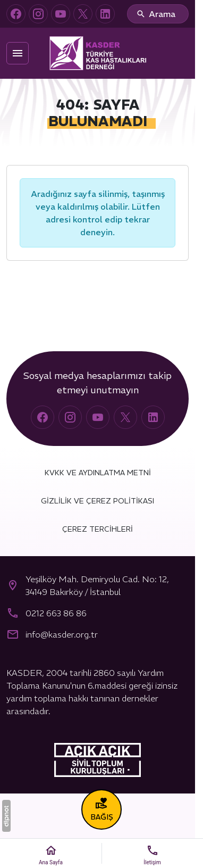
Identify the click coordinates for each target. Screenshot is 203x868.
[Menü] (18, 53)
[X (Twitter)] (83, 14)
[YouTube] (61, 14)
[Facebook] (16, 14)
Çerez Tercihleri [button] (98, 529)
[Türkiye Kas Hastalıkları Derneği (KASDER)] (98, 53)
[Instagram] (38, 14)
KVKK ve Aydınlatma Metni (98, 473)
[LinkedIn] (105, 14)
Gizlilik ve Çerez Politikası (98, 501)
